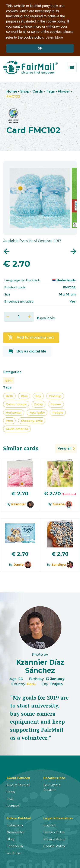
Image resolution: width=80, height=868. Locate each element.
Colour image (16, 404)
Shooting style (32, 420)
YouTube (14, 853)
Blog (10, 839)
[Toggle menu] (72, 67)
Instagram (15, 825)
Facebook (15, 846)
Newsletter (15, 832)
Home (12, 91)
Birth (9, 380)
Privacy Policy (54, 839)
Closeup (55, 396)
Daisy (39, 404)
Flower (64, 91)
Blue (24, 396)
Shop (25, 91)
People (58, 412)
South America (17, 429)
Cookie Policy (54, 846)
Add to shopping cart (31, 337)
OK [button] (40, 48)
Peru (9, 420)
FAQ (10, 798)
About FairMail (18, 785)
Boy (38, 396)
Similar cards (21, 448)
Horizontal (14, 412)
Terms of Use (54, 832)
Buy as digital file (27, 351)
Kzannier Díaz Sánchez (40, 666)
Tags (50, 91)
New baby (37, 412)
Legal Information (58, 818)
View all (64, 448)
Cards (38, 91)
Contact (13, 805)
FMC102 (13, 96)
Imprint (49, 825)
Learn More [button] (54, 37)
